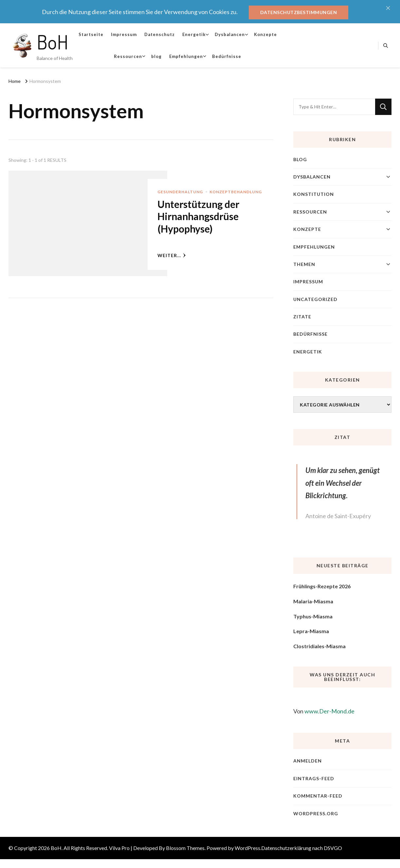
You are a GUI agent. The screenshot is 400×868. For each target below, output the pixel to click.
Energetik (194, 34)
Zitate (302, 317)
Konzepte (265, 34)
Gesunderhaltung (180, 192)
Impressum (124, 34)
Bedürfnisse (227, 56)
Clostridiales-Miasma (319, 646)
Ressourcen (128, 56)
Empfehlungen (186, 56)
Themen (304, 264)
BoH (53, 42)
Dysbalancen (230, 34)
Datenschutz (160, 34)
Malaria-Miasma (313, 601)
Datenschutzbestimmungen (299, 12)
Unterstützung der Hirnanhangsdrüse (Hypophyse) (198, 216)
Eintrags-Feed (314, 778)
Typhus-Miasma (313, 616)
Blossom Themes (185, 848)
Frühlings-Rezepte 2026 (322, 586)
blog (156, 56)
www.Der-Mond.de (329, 711)
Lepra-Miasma (311, 631)
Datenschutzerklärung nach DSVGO (302, 848)
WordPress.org (316, 813)
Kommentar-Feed (318, 796)
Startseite (91, 34)
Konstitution (314, 194)
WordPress (247, 848)
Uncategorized (315, 299)
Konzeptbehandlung (236, 192)
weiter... (172, 255)
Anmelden (308, 761)
